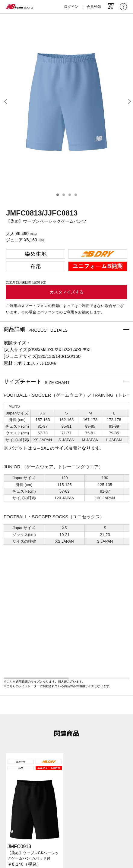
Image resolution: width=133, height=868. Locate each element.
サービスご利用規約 (66, 814)
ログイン (71, 7)
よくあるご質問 (66, 820)
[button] (5, 102)
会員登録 (94, 7)
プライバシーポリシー (67, 802)
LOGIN (66, 842)
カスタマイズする (67, 292)
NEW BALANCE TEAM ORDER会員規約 (66, 825)
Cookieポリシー (66, 808)
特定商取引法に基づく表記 (67, 796)
